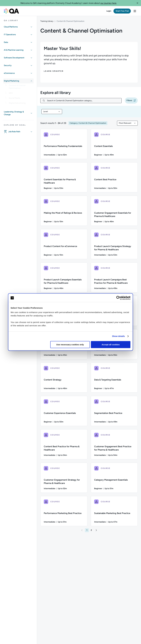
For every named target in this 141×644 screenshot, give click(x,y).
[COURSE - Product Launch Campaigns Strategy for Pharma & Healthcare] (114, 244)
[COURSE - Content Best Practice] (114, 177)
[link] (21, 88)
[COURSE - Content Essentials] (114, 144)
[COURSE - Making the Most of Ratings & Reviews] (64, 211)
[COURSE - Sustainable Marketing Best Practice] (114, 511)
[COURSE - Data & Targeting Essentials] (114, 378)
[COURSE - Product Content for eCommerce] (64, 244)
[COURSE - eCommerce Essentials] (64, 311)
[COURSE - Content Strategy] (64, 378)
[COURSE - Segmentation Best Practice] (114, 411)
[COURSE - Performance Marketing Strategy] (64, 344)
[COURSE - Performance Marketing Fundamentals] (64, 144)
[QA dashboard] (11, 11)
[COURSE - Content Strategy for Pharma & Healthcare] (114, 344)
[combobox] (52, 112)
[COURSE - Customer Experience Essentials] (64, 411)
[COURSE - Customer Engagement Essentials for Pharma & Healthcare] (114, 211)
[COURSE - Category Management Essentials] (114, 478)
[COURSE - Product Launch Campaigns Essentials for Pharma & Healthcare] (64, 277)
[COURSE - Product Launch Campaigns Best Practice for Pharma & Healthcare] (114, 277)
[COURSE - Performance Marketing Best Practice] (64, 511)
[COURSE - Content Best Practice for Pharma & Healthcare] (64, 444)
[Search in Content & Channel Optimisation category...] (83, 101)
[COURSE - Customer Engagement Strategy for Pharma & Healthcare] (64, 478)
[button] (137, 3)
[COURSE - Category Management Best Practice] (114, 311)
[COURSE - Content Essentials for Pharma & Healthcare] (64, 177)
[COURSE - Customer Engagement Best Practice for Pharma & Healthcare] (114, 444)
